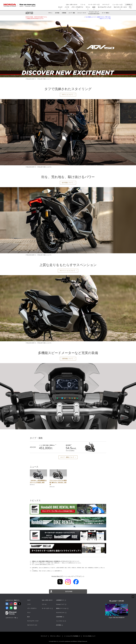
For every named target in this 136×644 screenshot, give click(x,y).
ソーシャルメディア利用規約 (71, 636)
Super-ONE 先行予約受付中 (117, 618)
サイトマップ (106, 3)
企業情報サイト (60, 600)
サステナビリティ (60, 613)
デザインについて (67, 95)
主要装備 (64, 13)
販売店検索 (69, 591)
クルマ (61, 7)
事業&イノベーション (61, 608)
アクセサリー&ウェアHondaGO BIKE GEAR (94, 13)
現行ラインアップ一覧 (105, 19)
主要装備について (67, 359)
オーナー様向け (106, 13)
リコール (83, 3)
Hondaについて (60, 604)
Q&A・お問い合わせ (72, 3)
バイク (68, 7)
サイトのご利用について (89, 636)
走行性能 (57, 13)
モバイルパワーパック (106, 7)
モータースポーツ (94, 3)
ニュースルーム (117, 3)
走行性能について (67, 183)
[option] (38, 477)
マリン (89, 7)
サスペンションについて (67, 271)
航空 (95, 7)
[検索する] (131, 7)
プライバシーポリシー (56, 636)
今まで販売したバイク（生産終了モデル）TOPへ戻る (98, 17)
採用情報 (59, 625)
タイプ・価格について (67, 457)
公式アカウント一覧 (11, 618)
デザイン (50, 13)
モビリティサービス (121, 7)
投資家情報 (59, 617)
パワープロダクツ (79, 7)
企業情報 (129, 3)
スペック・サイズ (82, 13)
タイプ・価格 (72, 13)
